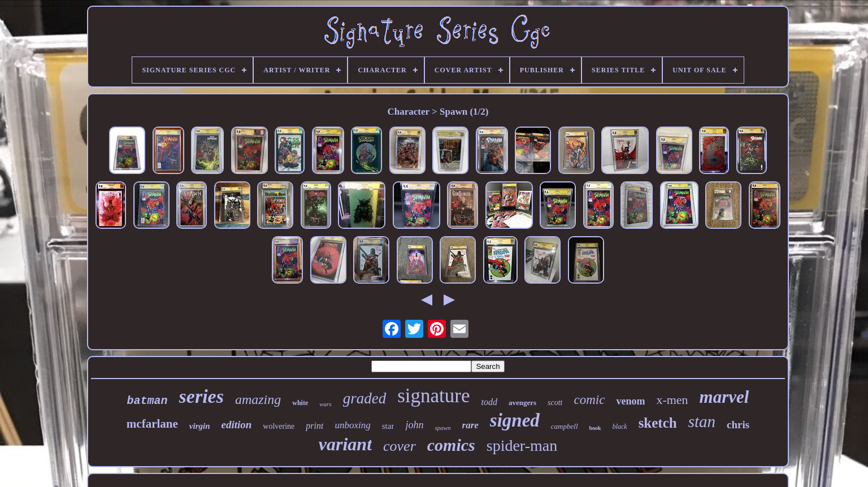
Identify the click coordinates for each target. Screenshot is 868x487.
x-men (672, 400)
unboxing (352, 425)
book (595, 428)
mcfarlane (152, 424)
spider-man (522, 445)
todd (489, 402)
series (201, 396)
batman (147, 401)
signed (515, 420)
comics (451, 445)
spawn (442, 428)
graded (365, 398)
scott (555, 403)
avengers (522, 403)
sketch (658, 423)
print (314, 426)
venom (630, 401)
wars (325, 404)
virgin (200, 426)
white (300, 403)
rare (470, 425)
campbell (565, 426)
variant (345, 444)
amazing (258, 399)
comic (589, 400)
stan (702, 421)
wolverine (279, 426)
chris (738, 425)
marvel (724, 397)
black (620, 427)
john (414, 425)
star (388, 426)
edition (237, 425)
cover (400, 446)
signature (433, 396)
